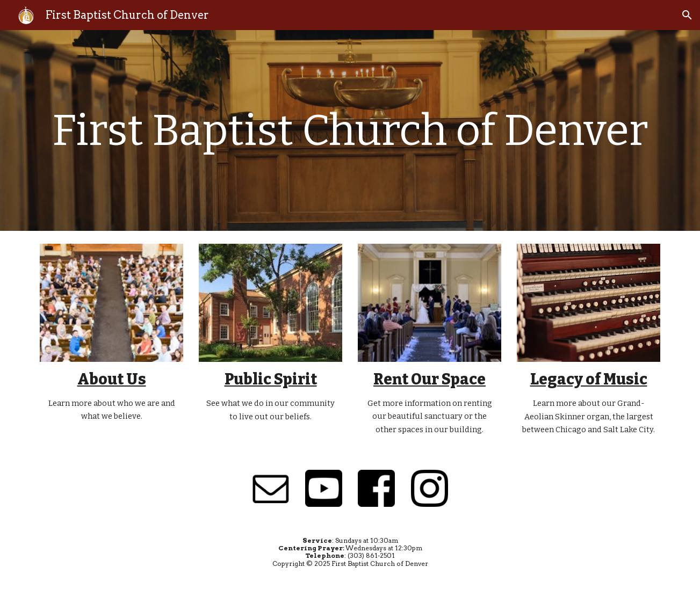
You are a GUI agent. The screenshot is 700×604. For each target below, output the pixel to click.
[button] (687, 15)
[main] (350, 131)
